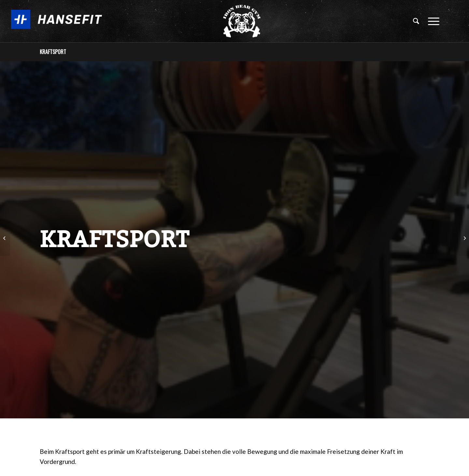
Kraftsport (53, 52)
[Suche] (416, 21)
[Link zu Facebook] (458, 21)
